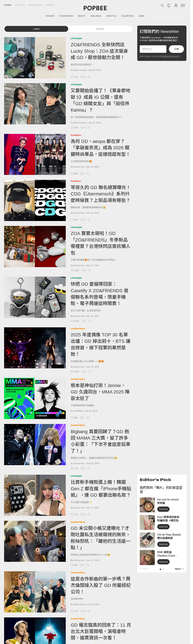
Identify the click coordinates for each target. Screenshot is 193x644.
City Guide (20, 5)
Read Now (163, 509)
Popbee (8, 5)
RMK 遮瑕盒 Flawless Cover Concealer (166, 556)
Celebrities (78, 329)
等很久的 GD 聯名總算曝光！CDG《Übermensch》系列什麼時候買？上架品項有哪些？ (101, 194)
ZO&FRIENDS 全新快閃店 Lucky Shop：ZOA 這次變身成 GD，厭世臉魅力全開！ (99, 51)
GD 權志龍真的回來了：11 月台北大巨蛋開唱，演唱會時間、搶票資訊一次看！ (101, 632)
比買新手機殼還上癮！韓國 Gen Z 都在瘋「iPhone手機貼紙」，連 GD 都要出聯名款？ (101, 489)
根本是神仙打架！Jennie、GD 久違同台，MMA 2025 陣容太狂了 (100, 392)
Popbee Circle (36, 5)
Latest (36, 29)
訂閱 (176, 49)
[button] (160, 569)
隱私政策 (176, 56)
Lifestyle (76, 38)
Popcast (51, 5)
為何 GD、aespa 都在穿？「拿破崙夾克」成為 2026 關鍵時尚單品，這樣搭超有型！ (101, 148)
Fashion (76, 135)
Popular (100, 29)
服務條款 (167, 56)
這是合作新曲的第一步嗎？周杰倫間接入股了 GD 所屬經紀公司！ (101, 585)
